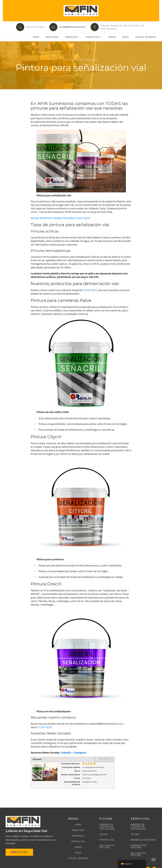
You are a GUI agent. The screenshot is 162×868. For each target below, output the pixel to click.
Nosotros (52, 37)
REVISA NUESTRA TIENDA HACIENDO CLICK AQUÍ (60, 218)
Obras (112, 37)
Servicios (71, 37)
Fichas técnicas (146, 37)
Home (36, 37)
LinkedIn (66, 753)
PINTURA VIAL (107, 840)
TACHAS (103, 834)
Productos (93, 37)
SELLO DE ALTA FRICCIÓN (107, 847)
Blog (126, 37)
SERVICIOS (19, 852)
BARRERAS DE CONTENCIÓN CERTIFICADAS (107, 827)
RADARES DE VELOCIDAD (143, 840)
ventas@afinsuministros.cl (72, 27)
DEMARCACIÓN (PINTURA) (138, 847)
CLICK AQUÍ (90, 290)
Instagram (80, 753)
